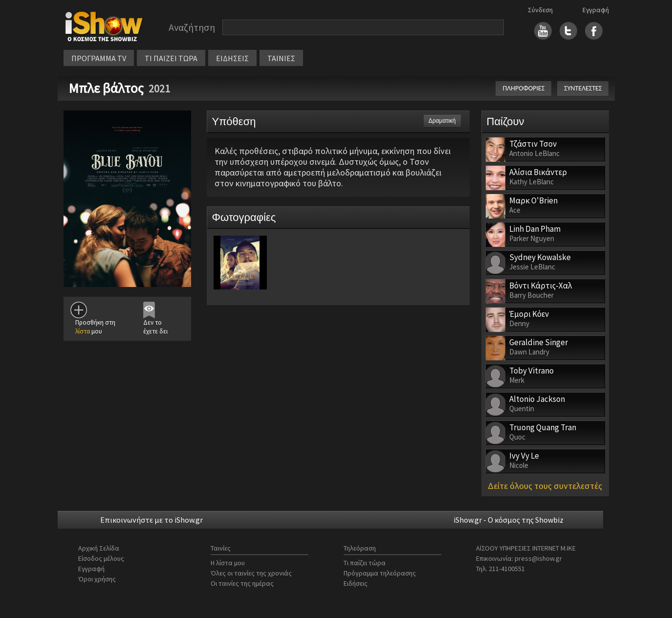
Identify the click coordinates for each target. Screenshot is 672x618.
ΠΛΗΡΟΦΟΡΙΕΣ (523, 88)
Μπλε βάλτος (106, 88)
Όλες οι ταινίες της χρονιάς (251, 573)
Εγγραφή (596, 10)
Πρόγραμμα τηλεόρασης (380, 573)
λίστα (83, 331)
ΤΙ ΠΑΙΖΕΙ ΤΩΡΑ (171, 58)
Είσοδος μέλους (101, 558)
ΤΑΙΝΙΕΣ (281, 58)
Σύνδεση (540, 10)
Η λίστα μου (228, 563)
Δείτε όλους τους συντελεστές (545, 486)
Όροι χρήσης (97, 579)
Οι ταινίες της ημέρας (242, 583)
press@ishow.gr (538, 558)
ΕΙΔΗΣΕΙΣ (232, 58)
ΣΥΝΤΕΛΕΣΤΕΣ (583, 88)
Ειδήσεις (356, 583)
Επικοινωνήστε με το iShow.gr (152, 520)
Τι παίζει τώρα (365, 563)
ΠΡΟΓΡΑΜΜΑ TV (99, 58)
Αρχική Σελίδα (99, 548)
